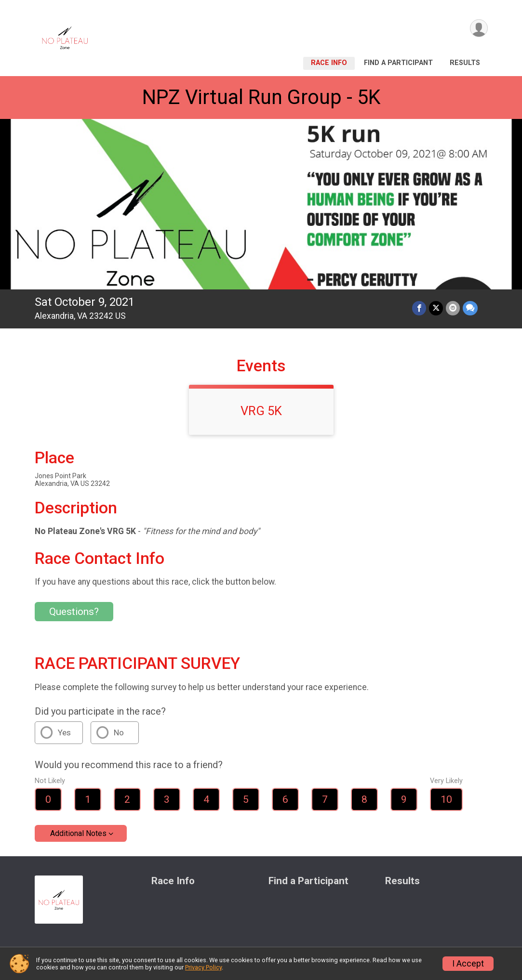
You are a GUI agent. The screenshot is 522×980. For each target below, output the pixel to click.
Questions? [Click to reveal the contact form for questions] (74, 612)
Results (465, 63)
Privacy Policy (203, 967)
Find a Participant (398, 63)
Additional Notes (78, 833)
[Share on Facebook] (419, 308)
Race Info (329, 63)
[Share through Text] (470, 308)
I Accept (468, 964)
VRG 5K (261, 411)
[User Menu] (479, 28)
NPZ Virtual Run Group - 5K (261, 97)
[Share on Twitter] (436, 308)
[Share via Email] (453, 308)
